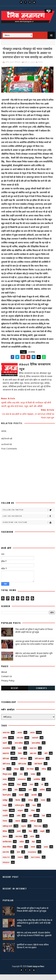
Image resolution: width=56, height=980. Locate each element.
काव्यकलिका (6, 754)
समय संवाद (19, 842)
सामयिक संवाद (7, 847)
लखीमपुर (33, 826)
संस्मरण (5, 842)
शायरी (19, 837)
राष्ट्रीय (30, 821)
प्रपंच (30, 795)
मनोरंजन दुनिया (20, 811)
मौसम (33, 816)
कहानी (5, 749)
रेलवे (43, 821)
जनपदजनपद (22, 785)
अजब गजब (6, 738)
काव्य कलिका (19, 749)
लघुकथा (24, 832)
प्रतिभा (5, 795)
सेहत (33, 847)
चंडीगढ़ (44, 775)
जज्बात (33, 780)
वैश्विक (5, 837)
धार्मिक (5, 790)
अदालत (20, 738)
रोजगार (5, 826)
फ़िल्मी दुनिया (7, 800)
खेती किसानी (38, 769)
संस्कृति (42, 837)
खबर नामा (33, 759)
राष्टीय (19, 821)
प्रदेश (16, 795)
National (36, 863)
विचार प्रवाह (38, 832)
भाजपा (43, 806)
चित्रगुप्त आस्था (7, 780)
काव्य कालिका (36, 749)
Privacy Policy (8, 686)
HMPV (20, 863)
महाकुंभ (5, 816)
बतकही (21, 800)
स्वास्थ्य (33, 852)
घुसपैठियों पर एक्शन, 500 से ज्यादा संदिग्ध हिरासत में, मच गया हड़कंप (33, 952)
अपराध (32, 738)
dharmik (32, 858)
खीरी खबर (6, 764)
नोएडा (19, 790)
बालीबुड (5, 806)
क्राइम (20, 754)
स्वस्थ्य (21, 852)
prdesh (6, 868)
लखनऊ (18, 826)
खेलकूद (16, 775)
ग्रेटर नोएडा (30, 775)
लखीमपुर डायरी (7, 832)
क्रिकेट (20, 759)
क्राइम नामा (33, 754)
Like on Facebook (29, 522)
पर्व (42, 790)
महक (34, 811)
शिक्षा (30, 837)
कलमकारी (35, 743)
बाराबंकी (34, 800)
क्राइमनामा (6, 759)
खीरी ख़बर (24, 764)
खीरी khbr (22, 769)
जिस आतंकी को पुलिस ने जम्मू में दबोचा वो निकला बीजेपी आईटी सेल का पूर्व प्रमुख (34, 636)
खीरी (46, 759)
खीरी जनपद (6, 769)
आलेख (5, 743)
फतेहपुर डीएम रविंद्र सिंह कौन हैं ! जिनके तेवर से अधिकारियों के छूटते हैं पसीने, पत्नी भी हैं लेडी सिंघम (34, 928)
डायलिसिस (37, 785)
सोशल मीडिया (7, 852)
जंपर (21, 780)
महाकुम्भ (20, 816)
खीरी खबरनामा (40, 764)
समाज (32, 842)
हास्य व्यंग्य (6, 858)
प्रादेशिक (42, 795)
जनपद (40, 68)
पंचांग (31, 790)
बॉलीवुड (31, 806)
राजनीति (5, 821)
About (4, 678)
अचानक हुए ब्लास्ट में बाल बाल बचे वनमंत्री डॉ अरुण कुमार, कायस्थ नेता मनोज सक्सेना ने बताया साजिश (35, 648)
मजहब (5, 811)
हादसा (46, 852)
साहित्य (22, 847)
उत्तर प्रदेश (20, 743)
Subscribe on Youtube (29, 528)
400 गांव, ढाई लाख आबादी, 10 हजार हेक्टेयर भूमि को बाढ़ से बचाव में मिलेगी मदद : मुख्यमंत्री (34, 660)
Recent (15, 694)
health (6, 863)
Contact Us (7, 682)
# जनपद (32, 358)
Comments (41, 694)
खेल (4, 775)
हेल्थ (18, 858)
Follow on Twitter (29, 516)
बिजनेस (18, 806)
